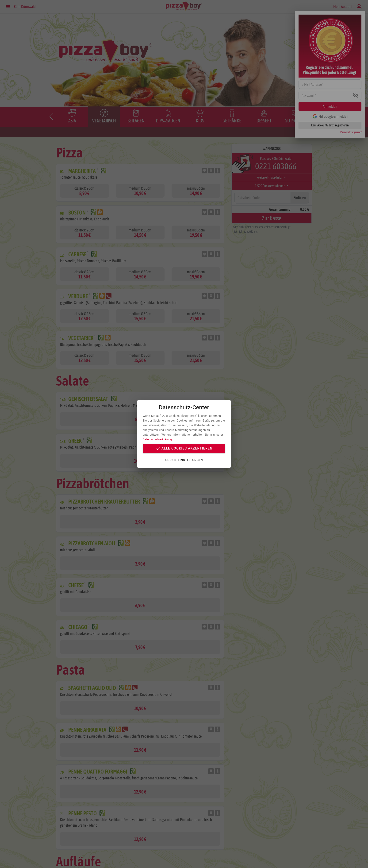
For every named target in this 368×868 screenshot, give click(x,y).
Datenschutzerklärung (157, 439)
